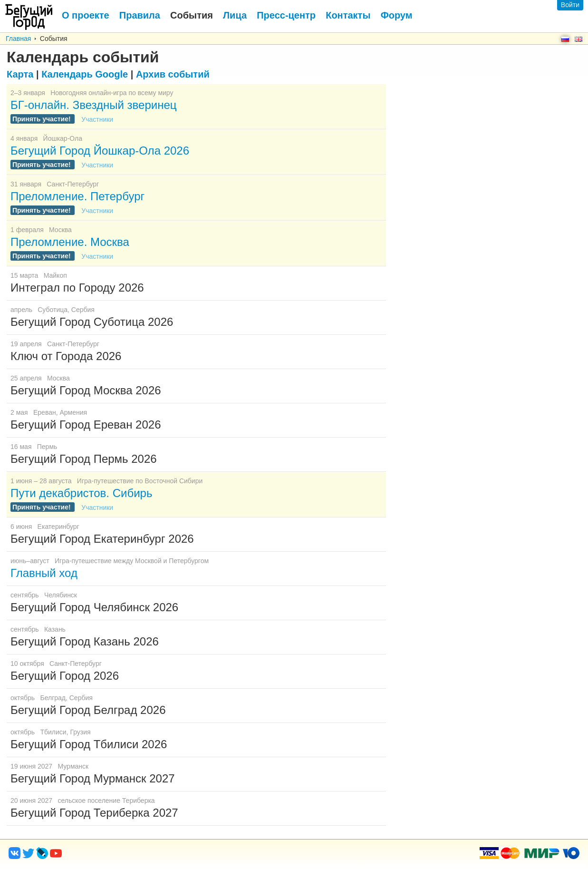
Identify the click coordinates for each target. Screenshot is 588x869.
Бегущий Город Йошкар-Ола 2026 (100, 151)
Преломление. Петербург (77, 196)
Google (85, 74)
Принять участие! (43, 119)
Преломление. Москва (70, 242)
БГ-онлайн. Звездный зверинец (93, 105)
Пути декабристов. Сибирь (81, 493)
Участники (97, 119)
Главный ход (44, 573)
